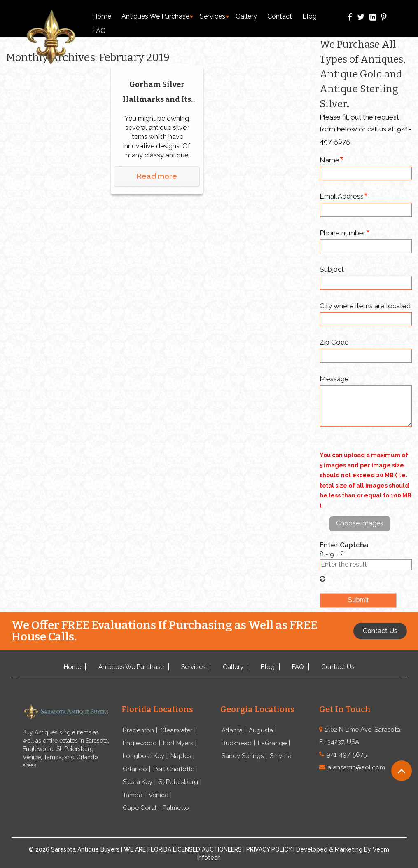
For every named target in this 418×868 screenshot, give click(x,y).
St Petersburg (178, 782)
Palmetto (176, 808)
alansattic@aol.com (356, 767)
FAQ (99, 31)
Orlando (135, 769)
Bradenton (138, 730)
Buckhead (237, 743)
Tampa (133, 795)
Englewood (140, 743)
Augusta (261, 730)
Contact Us (338, 667)
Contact (280, 16)
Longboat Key (144, 756)
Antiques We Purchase (157, 16)
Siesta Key (138, 782)
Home (102, 16)
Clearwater (176, 730)
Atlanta (232, 730)
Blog (309, 16)
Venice (159, 795)
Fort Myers (178, 743)
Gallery (246, 16)
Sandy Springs (243, 756)
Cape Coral (140, 808)
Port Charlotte (174, 769)
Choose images (360, 523)
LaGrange (272, 743)
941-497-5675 (346, 755)
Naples (181, 756)
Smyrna (281, 756)
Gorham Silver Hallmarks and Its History (157, 93)
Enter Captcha (344, 545)
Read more (157, 176)
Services (214, 16)
